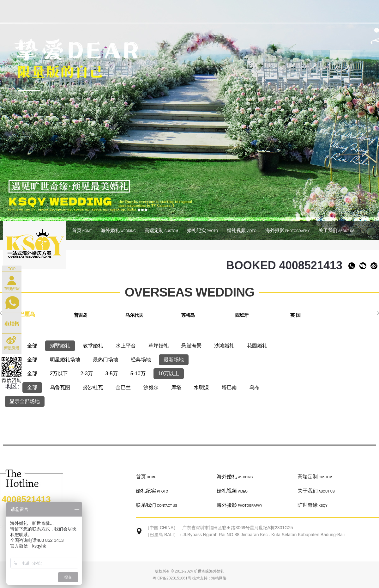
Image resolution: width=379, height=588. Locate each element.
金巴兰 (123, 387)
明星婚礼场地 (65, 360)
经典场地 (141, 360)
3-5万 (112, 374)
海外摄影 (287, 230)
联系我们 (156, 505)
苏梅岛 (188, 315)
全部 (32, 346)
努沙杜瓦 (93, 387)
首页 (82, 230)
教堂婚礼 (93, 346)
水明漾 (202, 387)
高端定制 (161, 230)
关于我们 (336, 230)
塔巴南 (229, 387)
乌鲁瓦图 (60, 387)
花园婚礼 (257, 346)
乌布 (255, 387)
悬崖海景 (191, 346)
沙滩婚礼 (224, 346)
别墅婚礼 (60, 346)
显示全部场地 (25, 401)
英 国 (295, 315)
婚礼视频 (242, 230)
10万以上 (169, 374)
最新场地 (174, 360)
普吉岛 (81, 315)
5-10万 (138, 374)
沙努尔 (151, 387)
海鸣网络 (219, 578)
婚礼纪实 (202, 230)
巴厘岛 (27, 314)
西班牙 (242, 315)
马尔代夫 (134, 315)
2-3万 (86, 374)
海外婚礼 (118, 230)
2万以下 (59, 374)
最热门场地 (105, 360)
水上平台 (126, 346)
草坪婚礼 (159, 346)
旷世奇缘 (313, 505)
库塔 (176, 387)
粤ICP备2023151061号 (172, 578)
